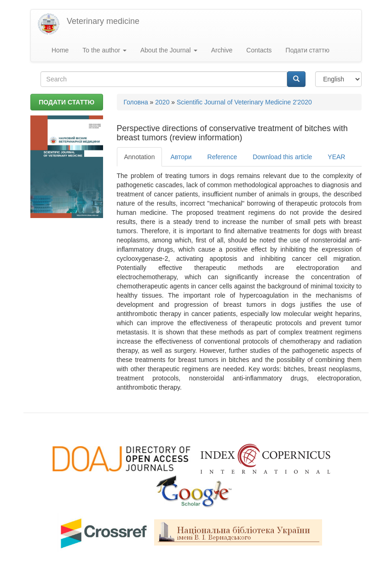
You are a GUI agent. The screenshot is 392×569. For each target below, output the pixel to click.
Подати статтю (308, 50)
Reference (222, 157)
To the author (104, 50)
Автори (181, 157)
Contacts (259, 50)
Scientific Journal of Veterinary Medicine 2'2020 (244, 102)
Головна (136, 102)
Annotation (140, 157)
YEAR (336, 157)
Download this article (282, 157)
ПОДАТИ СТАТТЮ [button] (66, 102)
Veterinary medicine (103, 21)
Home (60, 50)
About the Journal (169, 50)
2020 (162, 102)
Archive (222, 50)
